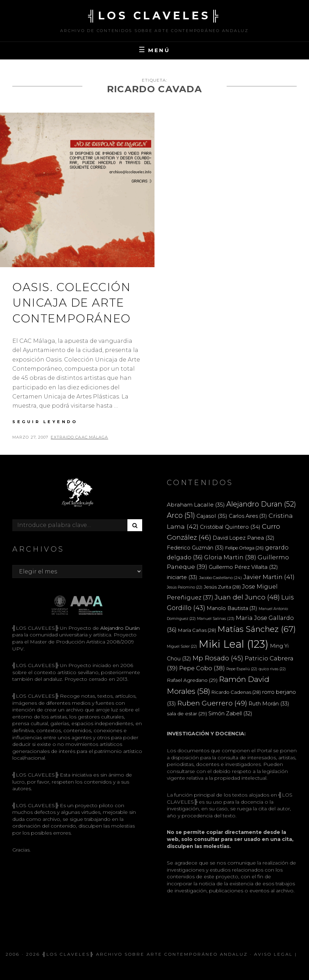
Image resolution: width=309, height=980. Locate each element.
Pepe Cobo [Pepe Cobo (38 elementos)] (202, 668)
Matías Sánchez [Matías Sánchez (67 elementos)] (257, 629)
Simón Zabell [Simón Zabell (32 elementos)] (230, 714)
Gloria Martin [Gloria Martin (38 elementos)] (230, 557)
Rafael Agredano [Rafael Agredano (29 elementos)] (192, 680)
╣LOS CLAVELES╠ (154, 16)
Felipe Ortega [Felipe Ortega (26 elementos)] (244, 548)
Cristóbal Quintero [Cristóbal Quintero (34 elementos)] (230, 527)
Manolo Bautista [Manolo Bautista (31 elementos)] (232, 608)
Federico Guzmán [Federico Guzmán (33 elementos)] (195, 548)
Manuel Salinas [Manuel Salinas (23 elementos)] (216, 618)
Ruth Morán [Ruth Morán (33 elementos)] (269, 703)
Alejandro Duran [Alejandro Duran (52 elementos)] (261, 504)
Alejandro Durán (119, 628)
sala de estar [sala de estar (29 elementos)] (187, 714)
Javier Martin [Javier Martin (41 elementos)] (269, 577)
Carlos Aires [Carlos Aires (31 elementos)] (248, 516)
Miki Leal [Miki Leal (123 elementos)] (234, 644)
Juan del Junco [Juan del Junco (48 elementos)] (247, 597)
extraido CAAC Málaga (79, 437)
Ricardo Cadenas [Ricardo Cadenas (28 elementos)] (236, 692)
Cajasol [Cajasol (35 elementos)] (212, 516)
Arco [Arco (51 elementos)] (181, 515)
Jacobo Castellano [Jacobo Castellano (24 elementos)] (220, 578)
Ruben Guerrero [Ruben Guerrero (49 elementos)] (212, 703)
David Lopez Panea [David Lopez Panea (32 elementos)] (244, 538)
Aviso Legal (273, 954)
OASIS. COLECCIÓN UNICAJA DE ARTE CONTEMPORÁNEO (72, 303)
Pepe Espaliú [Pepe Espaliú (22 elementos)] (242, 669)
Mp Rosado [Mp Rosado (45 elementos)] (218, 658)
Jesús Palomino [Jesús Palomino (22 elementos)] (185, 587)
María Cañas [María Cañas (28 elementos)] (197, 630)
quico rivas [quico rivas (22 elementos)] (272, 669)
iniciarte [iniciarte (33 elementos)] (182, 577)
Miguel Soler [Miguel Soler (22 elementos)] (182, 646)
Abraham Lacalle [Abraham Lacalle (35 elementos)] (196, 505)
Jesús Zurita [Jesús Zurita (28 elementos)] (222, 587)
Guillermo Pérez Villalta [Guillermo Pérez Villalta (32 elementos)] (243, 567)
